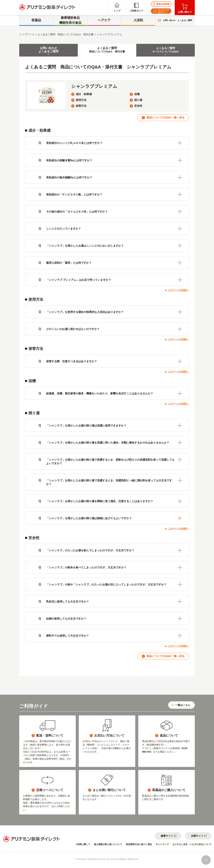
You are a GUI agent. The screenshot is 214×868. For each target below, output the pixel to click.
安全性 (138, 106)
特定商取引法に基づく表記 (139, 844)
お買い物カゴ (185, 8)
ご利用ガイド (136, 7)
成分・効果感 (84, 94)
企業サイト (197, 836)
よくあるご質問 (107, 50)
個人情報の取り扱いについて (108, 844)
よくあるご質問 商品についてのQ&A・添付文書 (65, 34)
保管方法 (81, 106)
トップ (117, 7)
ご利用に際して (83, 844)
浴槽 (137, 94)
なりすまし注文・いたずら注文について (192, 844)
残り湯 (138, 100)
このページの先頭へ (178, 290)
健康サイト (167, 836)
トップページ (27, 34)
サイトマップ (162, 844)
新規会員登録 (161, 4)
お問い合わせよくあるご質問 (48, 50)
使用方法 (81, 100)
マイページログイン (161, 11)
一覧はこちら (183, 705)
